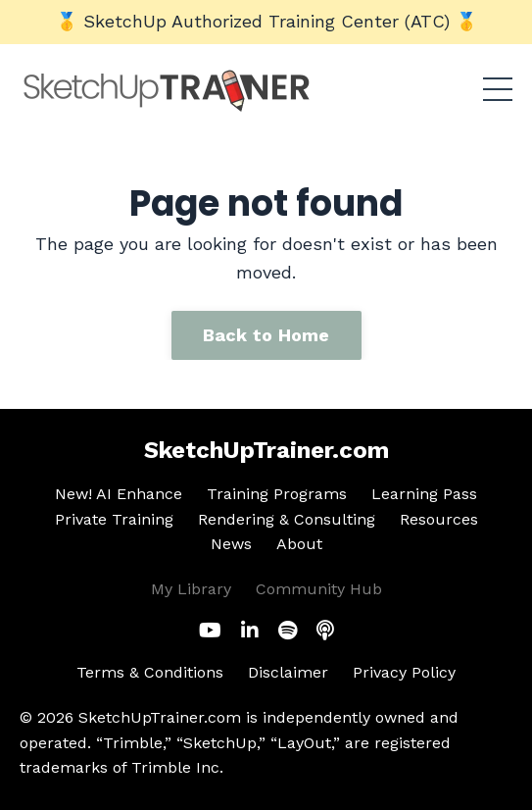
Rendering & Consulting (287, 519)
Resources (439, 519)
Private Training (114, 519)
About (299, 544)
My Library (191, 589)
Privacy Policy (404, 672)
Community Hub (319, 589)
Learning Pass (424, 494)
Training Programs (277, 494)
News (231, 544)
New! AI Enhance (119, 494)
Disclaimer (288, 672)
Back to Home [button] (266, 335)
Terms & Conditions (150, 672)
